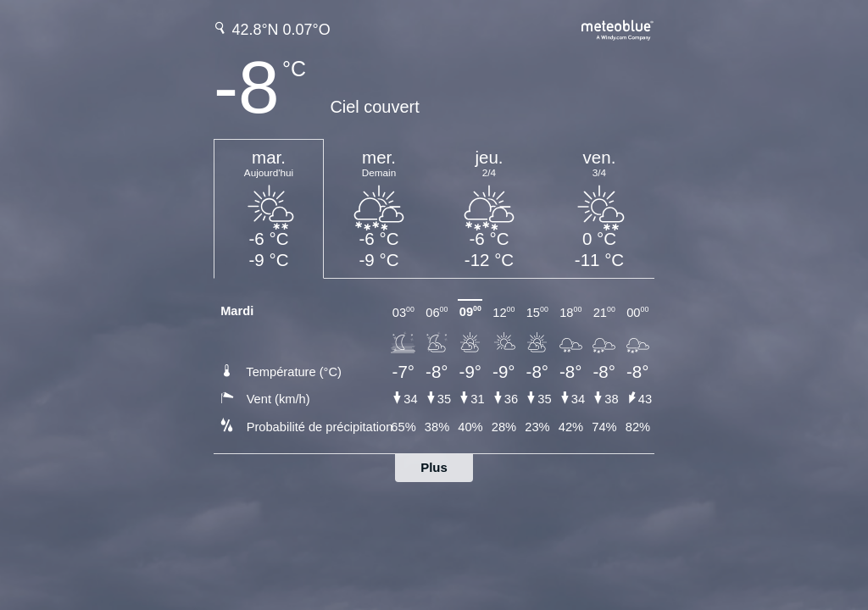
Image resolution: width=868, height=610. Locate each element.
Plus (434, 467)
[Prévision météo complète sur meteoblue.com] (618, 28)
